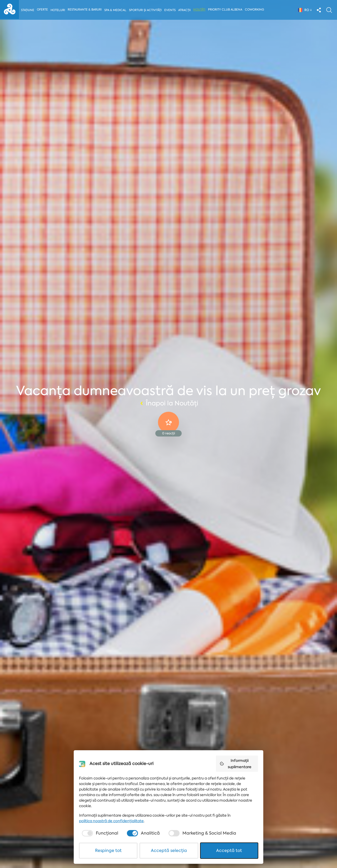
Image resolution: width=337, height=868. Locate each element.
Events (171, 10)
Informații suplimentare (236, 764)
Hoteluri (58, 10)
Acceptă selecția (169, 850)
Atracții (185, 10)
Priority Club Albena (226, 10)
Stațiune (28, 10)
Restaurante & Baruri (85, 10)
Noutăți (200, 10)
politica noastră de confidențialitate (111, 821)
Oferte (43, 10)
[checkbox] (99, 833)
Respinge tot (108, 850)
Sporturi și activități (146, 10)
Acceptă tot (229, 850)
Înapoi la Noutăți (168, 403)
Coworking (256, 10)
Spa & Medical (116, 10)
